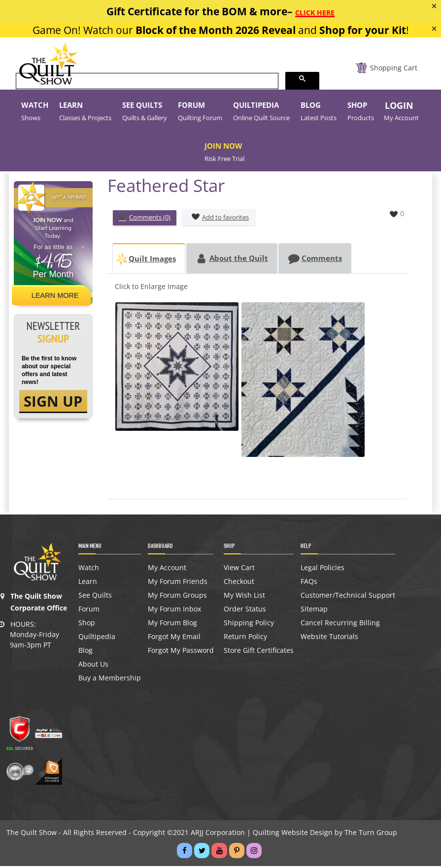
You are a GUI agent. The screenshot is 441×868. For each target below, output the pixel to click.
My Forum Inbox (174, 611)
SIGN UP (53, 402)
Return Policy (245, 639)
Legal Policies (322, 570)
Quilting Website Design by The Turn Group (325, 834)
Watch (89, 570)
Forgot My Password (181, 652)
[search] (146, 81)
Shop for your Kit (363, 30)
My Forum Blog (172, 625)
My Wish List (244, 597)
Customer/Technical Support (348, 597)
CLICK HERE (315, 13)
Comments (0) (145, 218)
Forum (89, 611)
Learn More (57, 295)
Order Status (245, 611)
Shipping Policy (249, 625)
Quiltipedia (97, 639)
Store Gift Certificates (259, 652)
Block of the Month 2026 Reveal (216, 30)
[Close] (434, 6)
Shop (87, 625)
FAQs (309, 583)
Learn (88, 583)
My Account (167, 570)
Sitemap (314, 611)
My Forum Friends (178, 583)
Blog (85, 652)
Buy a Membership (110, 680)
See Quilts (95, 597)
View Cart (239, 570)
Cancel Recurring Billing (340, 625)
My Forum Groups (177, 597)
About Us (93, 666)
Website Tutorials (329, 639)
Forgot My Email (174, 639)
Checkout (239, 583)
